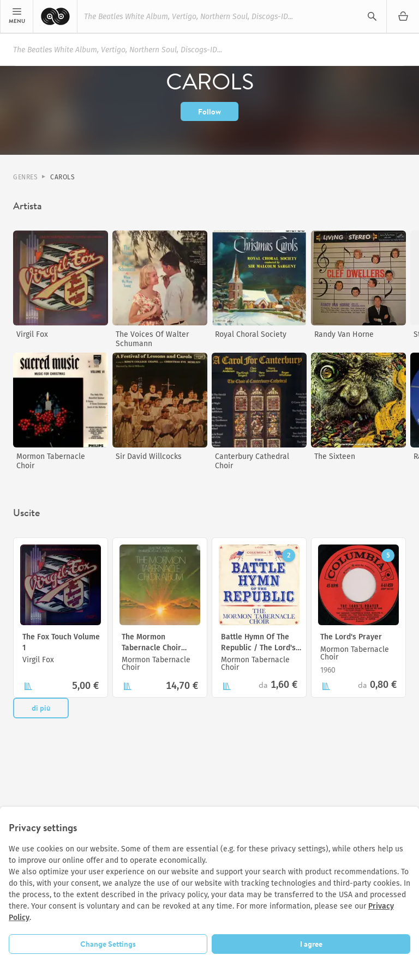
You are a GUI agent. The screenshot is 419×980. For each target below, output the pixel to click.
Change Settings (108, 944)
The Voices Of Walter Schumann (152, 339)
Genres (25, 177)
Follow (209, 112)
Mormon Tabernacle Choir (51, 461)
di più (41, 708)
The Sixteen (335, 456)
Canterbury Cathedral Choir (252, 461)
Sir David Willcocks (149, 456)
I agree (311, 944)
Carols (62, 177)
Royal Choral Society (251, 334)
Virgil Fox (32, 334)
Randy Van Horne (344, 334)
